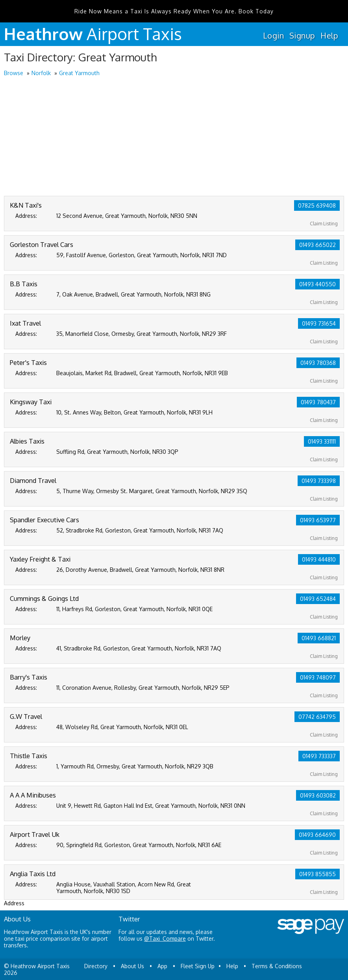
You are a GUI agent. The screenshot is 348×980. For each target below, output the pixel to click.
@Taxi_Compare (165, 939)
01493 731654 (319, 323)
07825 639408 (317, 205)
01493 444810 (319, 559)
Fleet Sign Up (198, 966)
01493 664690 (317, 835)
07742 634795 (317, 717)
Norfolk (41, 73)
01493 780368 (318, 363)
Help (329, 35)
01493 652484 (318, 599)
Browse (14, 73)
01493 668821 (319, 638)
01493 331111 (322, 441)
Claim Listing (324, 224)
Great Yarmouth (79, 73)
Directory (96, 966)
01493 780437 (318, 402)
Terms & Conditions (277, 966)
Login (273, 35)
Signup (302, 35)
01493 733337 (319, 756)
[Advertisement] (174, 137)
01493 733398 (319, 481)
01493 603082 (318, 795)
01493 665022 (317, 245)
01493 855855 (317, 874)
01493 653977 (318, 520)
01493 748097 (318, 677)
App (162, 966)
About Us (132, 966)
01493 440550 (317, 284)
